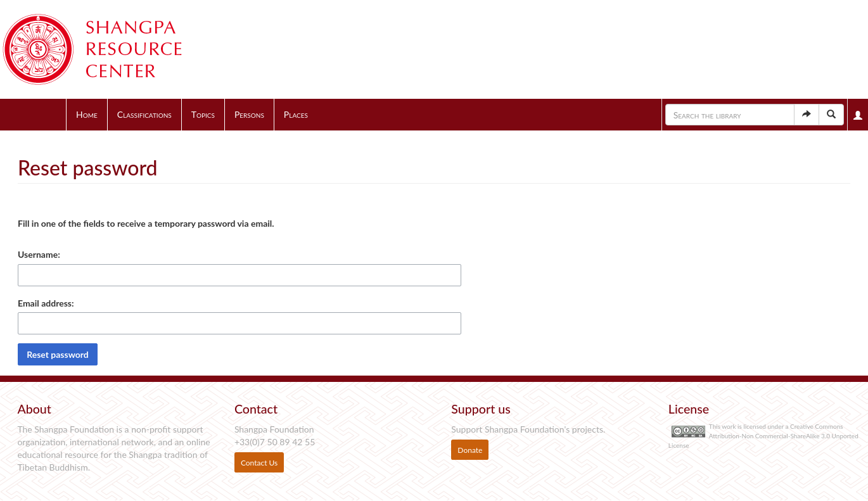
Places (296, 114)
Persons (249, 114)
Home (87, 114)
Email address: (46, 303)
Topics (203, 114)
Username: (39, 254)
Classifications (144, 114)
